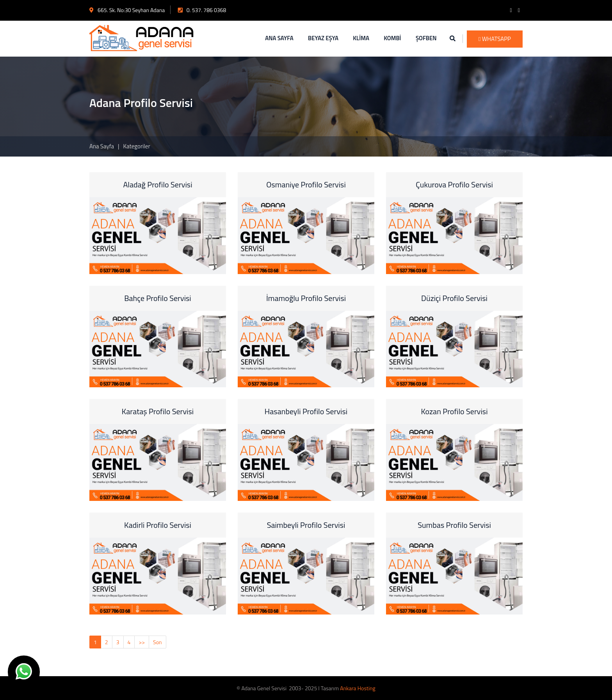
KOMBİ (392, 38)
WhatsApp (495, 39)
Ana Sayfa (102, 146)
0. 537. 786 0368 (202, 10)
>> (142, 642)
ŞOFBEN (426, 38)
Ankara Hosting (358, 688)
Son (157, 642)
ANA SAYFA (279, 38)
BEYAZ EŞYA (323, 38)
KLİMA (361, 38)
